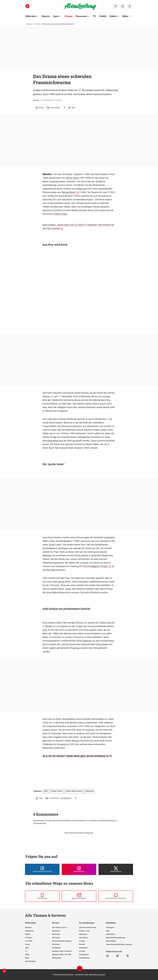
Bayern (28, 934)
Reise (27, 958)
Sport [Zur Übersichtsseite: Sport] (56, 16)
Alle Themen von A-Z (59, 927)
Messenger (56, 934)
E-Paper (82, 941)
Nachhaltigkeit (30, 961)
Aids (45, 630)
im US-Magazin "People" (96, 566)
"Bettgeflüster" (69, 192)
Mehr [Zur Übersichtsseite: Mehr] (125, 16)
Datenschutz (110, 934)
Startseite (30, 24)
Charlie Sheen (57, 791)
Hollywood (81, 189)
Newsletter (56, 931)
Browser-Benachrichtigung (62, 941)
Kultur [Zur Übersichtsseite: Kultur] (113, 16)
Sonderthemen (84, 958)
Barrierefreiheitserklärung (115, 938)
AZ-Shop (82, 951)
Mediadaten (83, 948)
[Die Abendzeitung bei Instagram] (79, 869)
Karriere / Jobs (84, 931)
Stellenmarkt (57, 958)
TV (26, 951)
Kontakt (82, 944)
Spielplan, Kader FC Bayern (62, 951)
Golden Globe (60, 214)
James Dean (72, 178)
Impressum (110, 927)
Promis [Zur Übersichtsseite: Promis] (69, 16)
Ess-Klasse (56, 944)
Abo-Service (83, 938)
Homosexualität (51, 441)
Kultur (27, 955)
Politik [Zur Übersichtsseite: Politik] (103, 16)
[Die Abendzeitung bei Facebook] (42, 869)
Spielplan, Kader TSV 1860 (62, 955)
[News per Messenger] (42, 896)
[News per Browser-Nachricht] (116, 896)
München (28, 927)
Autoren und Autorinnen (88, 927)
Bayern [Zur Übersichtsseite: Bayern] (46, 16)
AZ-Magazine (84, 955)
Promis (38, 24)
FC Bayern (29, 938)
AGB (108, 931)
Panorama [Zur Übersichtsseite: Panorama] (81, 16)
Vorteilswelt (56, 948)
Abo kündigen (111, 941)
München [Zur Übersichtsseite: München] (31, 16)
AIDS (46, 791)
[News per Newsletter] (79, 896)
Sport (27, 948)
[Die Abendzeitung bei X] (116, 869)
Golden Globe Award (74, 791)
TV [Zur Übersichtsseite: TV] (94, 16)
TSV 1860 (29, 941)
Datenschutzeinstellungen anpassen (119, 944)
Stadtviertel (29, 931)
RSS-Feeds (56, 938)
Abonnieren (83, 934)
